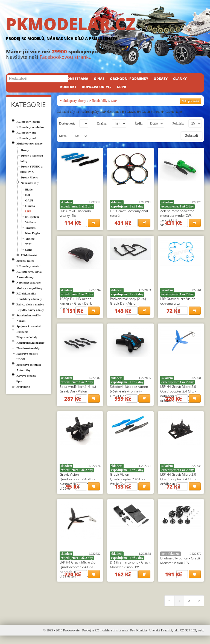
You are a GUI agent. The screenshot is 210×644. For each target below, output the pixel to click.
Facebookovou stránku (66, 57)
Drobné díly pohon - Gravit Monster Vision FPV (180, 567)
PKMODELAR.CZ (105, 29)
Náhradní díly (98, 101)
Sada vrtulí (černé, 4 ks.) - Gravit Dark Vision (79, 392)
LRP (114, 101)
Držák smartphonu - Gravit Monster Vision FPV (130, 571)
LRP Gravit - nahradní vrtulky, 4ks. (76, 213)
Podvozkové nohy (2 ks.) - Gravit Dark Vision (129, 303)
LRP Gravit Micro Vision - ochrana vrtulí (179, 303)
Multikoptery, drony (73, 101)
